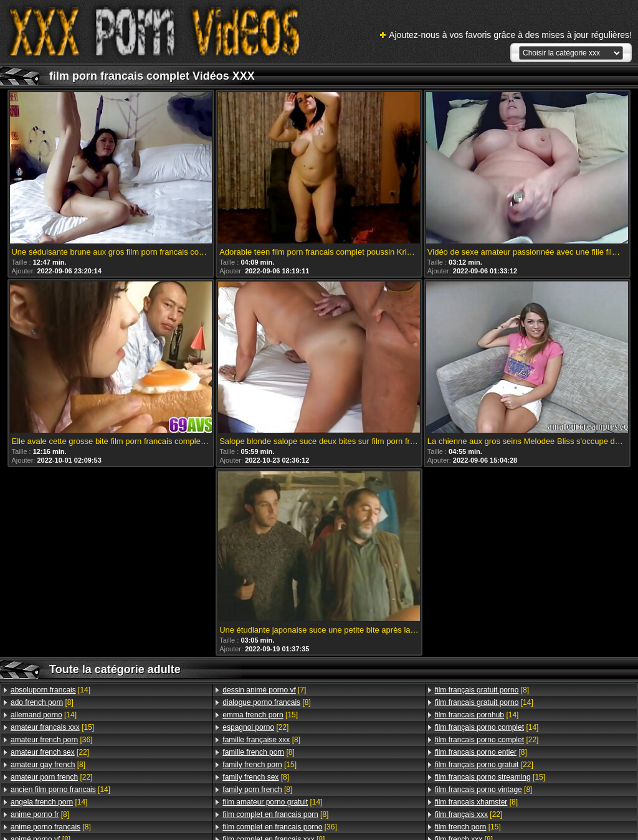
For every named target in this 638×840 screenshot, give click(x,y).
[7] (264, 690)
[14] (50, 690)
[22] (50, 752)
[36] (51, 740)
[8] (42, 702)
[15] (52, 727)
